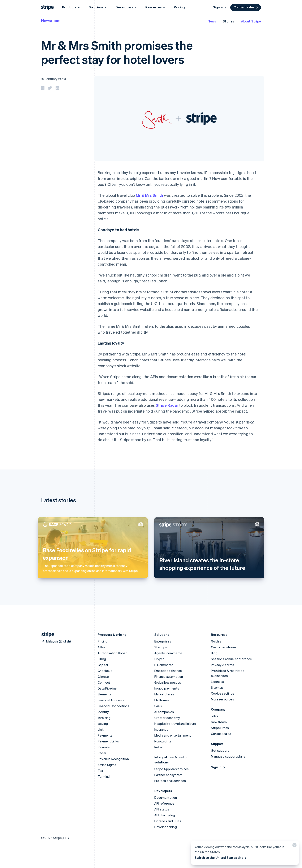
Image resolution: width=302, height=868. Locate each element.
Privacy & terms (223, 665)
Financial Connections (113, 706)
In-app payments (167, 688)
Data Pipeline (107, 688)
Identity (103, 712)
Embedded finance (168, 671)
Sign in (220, 7)
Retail (158, 747)
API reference (164, 803)
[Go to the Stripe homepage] (46, 635)
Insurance (161, 729)
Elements (105, 694)
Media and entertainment (173, 735)
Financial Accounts (111, 700)
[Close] (294, 846)
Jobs (214, 716)
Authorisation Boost (112, 653)
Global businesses (168, 682)
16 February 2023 (53, 79)
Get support (220, 750)
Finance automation (169, 677)
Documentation (166, 797)
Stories (228, 21)
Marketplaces (164, 694)
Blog (214, 653)
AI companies (164, 712)
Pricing (179, 7)
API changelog (165, 815)
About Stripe (251, 21)
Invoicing (104, 718)
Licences (218, 682)
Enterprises (163, 641)
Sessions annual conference (231, 659)
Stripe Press (220, 728)
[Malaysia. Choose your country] (56, 641)
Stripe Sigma (107, 765)
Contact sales (246, 7)
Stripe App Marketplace (172, 769)
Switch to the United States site (221, 858)
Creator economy (167, 718)
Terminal (104, 776)
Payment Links (108, 741)
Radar (102, 753)
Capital (103, 665)
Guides (216, 641)
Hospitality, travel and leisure (175, 724)
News (212, 21)
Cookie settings (223, 693)
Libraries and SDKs (168, 821)
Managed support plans (228, 756)
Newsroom (51, 20)
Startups (161, 647)
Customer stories (224, 647)
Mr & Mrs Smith (150, 195)
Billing (102, 659)
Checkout (105, 671)
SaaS (158, 706)
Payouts (104, 747)
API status (162, 809)
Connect (104, 682)
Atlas (102, 647)
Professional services (170, 781)
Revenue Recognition (113, 759)
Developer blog (166, 827)
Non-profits (163, 741)
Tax (100, 771)
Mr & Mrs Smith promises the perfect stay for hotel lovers (117, 52)
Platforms (162, 700)
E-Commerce (164, 665)
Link (101, 729)
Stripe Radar (167, 405)
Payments (105, 735)
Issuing (103, 724)
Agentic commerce (168, 653)
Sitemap (217, 687)
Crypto (159, 659)
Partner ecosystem (168, 775)
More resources (223, 699)
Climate (103, 677)
